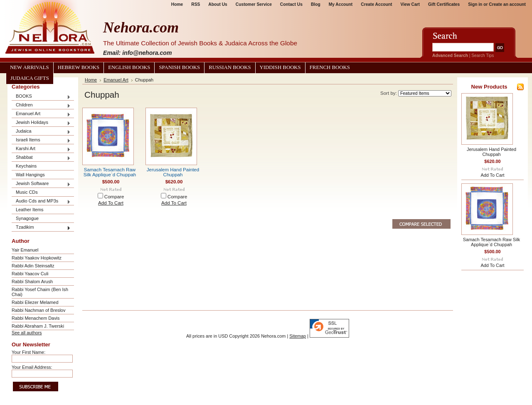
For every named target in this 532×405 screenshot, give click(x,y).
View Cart (410, 4)
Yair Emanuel (25, 250)
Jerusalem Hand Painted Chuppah (173, 172)
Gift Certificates (444, 4)
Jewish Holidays (41, 123)
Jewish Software (41, 184)
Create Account (376, 4)
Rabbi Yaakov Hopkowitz (37, 258)
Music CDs (27, 192)
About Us (218, 4)
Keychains (26, 166)
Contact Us (291, 4)
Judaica (41, 132)
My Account (341, 4)
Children (41, 105)
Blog (316, 4)
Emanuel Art (41, 114)
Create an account (507, 4)
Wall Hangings (30, 175)
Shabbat (41, 158)
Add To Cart (111, 203)
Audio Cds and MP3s (41, 201)
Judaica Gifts (30, 78)
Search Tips (483, 56)
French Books (330, 67)
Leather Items (30, 210)
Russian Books (230, 67)
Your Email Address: (32, 367)
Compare (114, 197)
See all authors (27, 333)
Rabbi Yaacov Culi (30, 274)
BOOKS (41, 97)
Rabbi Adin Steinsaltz (33, 266)
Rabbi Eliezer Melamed (35, 302)
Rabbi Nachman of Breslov (38, 310)
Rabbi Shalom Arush (32, 282)
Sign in (475, 4)
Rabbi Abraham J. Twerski (38, 326)
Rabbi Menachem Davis (36, 318)
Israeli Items (41, 140)
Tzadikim (41, 228)
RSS (196, 4)
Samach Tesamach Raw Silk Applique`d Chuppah (110, 172)
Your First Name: (28, 352)
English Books (129, 67)
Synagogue (27, 218)
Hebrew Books (79, 67)
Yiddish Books (280, 67)
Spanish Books (179, 67)
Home (177, 4)
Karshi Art (41, 149)
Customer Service (254, 4)
